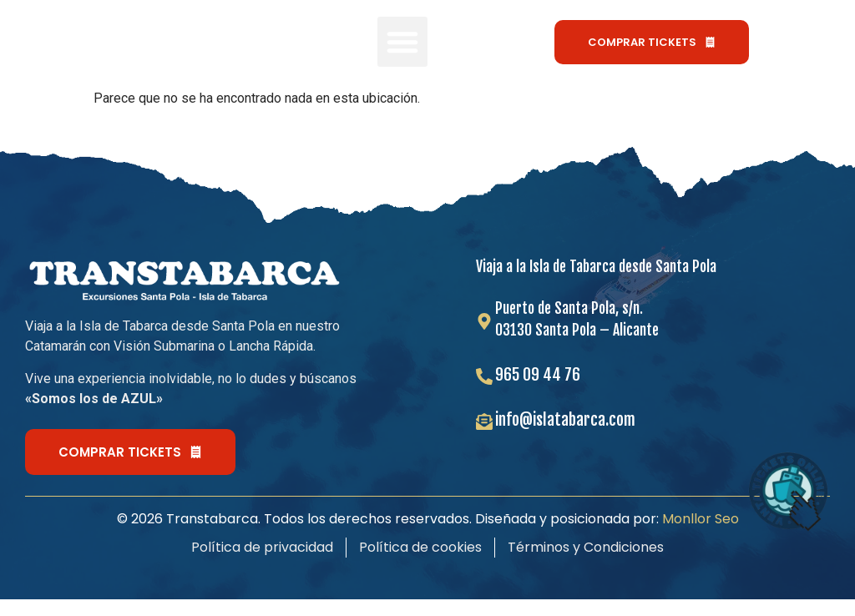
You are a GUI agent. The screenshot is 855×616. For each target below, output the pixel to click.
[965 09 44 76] (484, 376)
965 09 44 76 (538, 374)
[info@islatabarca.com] (484, 422)
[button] (402, 42)
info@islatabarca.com (565, 419)
